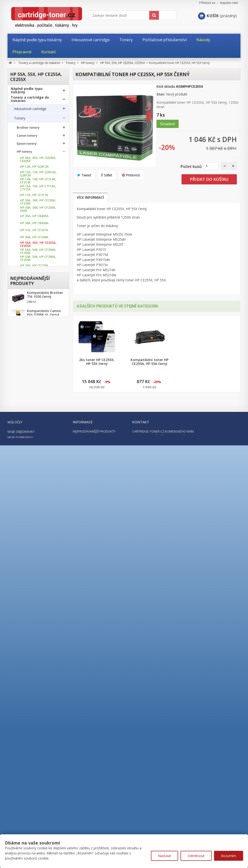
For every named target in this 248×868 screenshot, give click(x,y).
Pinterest (131, 175)
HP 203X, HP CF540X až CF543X (37, 423)
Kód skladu (166, 86)
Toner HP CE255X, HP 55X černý (149, 362)
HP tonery (24, 153)
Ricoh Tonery (27, 600)
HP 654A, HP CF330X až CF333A (37, 543)
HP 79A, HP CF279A (34, 274)
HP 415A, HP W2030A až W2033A (37, 487)
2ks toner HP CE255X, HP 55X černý (202, 362)
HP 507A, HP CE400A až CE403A (37, 501)
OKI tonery (25, 592)
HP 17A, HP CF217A (34, 197)
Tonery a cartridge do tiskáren (30, 101)
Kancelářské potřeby (29, 657)
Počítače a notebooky (30, 675)
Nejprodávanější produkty (30, 697)
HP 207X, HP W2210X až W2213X (37, 437)
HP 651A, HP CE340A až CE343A (37, 522)
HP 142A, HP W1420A (35, 394)
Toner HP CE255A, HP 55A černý (97, 362)
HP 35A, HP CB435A (34, 218)
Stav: (161, 94)
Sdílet (107, 175)
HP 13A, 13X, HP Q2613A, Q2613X (38, 175)
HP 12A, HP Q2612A (34, 168)
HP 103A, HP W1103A (35, 317)
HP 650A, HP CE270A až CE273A (37, 515)
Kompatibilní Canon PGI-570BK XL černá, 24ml (44, 734)
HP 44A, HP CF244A (34, 239)
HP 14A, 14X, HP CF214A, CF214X (38, 182)
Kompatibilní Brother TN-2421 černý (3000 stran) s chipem (45, 755)
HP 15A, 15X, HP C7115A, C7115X (38, 189)
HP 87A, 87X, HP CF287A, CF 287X (38, 302)
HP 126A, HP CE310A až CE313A (37, 352)
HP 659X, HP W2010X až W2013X (37, 550)
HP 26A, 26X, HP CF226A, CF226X (38, 204)
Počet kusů (191, 166)
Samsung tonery (29, 608)
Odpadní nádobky (28, 636)
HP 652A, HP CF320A (35, 529)
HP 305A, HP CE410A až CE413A (37, 458)
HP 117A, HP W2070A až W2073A (37, 331)
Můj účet (15, 825)
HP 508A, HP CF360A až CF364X (37, 508)
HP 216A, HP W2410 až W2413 (36, 444)
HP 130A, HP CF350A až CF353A (37, 366)
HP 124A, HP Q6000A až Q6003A (37, 338)
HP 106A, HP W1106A (35, 324)
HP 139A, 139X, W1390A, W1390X (38, 387)
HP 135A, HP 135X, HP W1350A (36, 380)
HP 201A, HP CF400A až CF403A (37, 402)
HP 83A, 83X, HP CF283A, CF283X (38, 288)
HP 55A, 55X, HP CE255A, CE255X (38, 246)
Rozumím (229, 856)
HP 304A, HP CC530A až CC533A (37, 451)
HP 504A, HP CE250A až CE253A (37, 494)
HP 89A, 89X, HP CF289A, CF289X (38, 309)
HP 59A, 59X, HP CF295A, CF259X (38, 260)
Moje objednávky (21, 834)
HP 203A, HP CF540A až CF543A (37, 416)
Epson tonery (27, 145)
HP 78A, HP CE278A (34, 267)
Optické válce (25, 627)
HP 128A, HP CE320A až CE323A (37, 359)
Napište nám (229, 3)
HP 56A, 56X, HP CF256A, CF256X (38, 253)
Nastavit (165, 856)
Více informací (90, 197)
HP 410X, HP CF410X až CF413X (37, 480)
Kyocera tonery (29, 576)
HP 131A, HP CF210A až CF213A (37, 373)
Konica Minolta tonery (34, 568)
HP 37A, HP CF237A (34, 232)
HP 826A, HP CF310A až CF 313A (37, 557)
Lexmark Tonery (29, 584)
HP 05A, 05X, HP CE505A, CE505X (38, 161)
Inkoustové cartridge (30, 110)
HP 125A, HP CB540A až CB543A (37, 345)
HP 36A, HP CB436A (34, 225)
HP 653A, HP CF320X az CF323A (37, 536)
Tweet (84, 175)
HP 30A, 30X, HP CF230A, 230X (38, 211)
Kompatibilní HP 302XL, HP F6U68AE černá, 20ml (42, 777)
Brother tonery (28, 129)
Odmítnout (196, 856)
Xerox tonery (27, 616)
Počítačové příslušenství (32, 666)
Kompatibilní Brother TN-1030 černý (45, 714)
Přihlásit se (207, 3)
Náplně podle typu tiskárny (27, 92)
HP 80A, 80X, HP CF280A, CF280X (38, 281)
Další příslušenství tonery (34, 646)
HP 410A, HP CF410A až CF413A (37, 472)
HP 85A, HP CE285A (34, 296)
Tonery (20, 120)
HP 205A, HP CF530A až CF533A (37, 430)
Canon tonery (27, 137)
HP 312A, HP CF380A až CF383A (37, 465)
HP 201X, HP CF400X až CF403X (37, 409)
